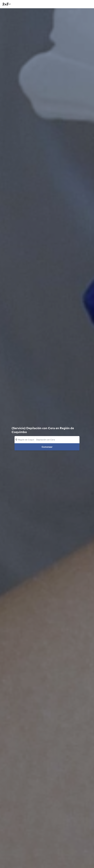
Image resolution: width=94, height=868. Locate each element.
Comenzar (47, 447)
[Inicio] (6, 4)
